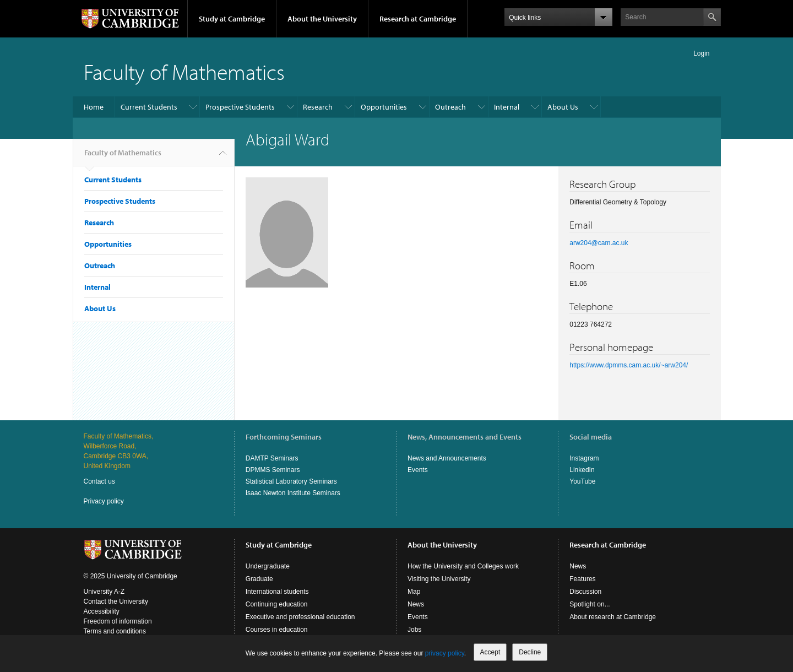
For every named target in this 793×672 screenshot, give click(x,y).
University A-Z (104, 592)
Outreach (450, 107)
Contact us (99, 481)
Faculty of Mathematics (184, 71)
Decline (530, 652)
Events (418, 470)
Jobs (414, 630)
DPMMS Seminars (273, 470)
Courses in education (277, 630)
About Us (563, 107)
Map (414, 592)
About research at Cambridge (613, 617)
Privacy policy (104, 501)
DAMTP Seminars (272, 458)
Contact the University (116, 601)
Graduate (259, 579)
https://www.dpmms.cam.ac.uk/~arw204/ (629, 365)
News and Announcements (447, 458)
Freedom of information (118, 621)
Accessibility (102, 611)
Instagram (584, 458)
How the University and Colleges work (463, 566)
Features (582, 579)
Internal (507, 107)
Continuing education (277, 604)
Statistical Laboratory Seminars (291, 481)
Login (701, 53)
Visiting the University (439, 579)
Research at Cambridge (418, 19)
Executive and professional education (300, 617)
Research (318, 107)
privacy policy (445, 653)
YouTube (582, 481)
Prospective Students (240, 107)
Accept (490, 652)
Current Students (149, 107)
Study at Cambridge (232, 19)
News (416, 604)
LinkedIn (582, 470)
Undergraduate (268, 566)
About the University (322, 19)
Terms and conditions (115, 631)
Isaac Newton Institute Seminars (293, 493)
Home (94, 107)
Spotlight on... (590, 604)
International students (277, 592)
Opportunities (384, 107)
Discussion (585, 592)
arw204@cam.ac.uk (599, 243)
